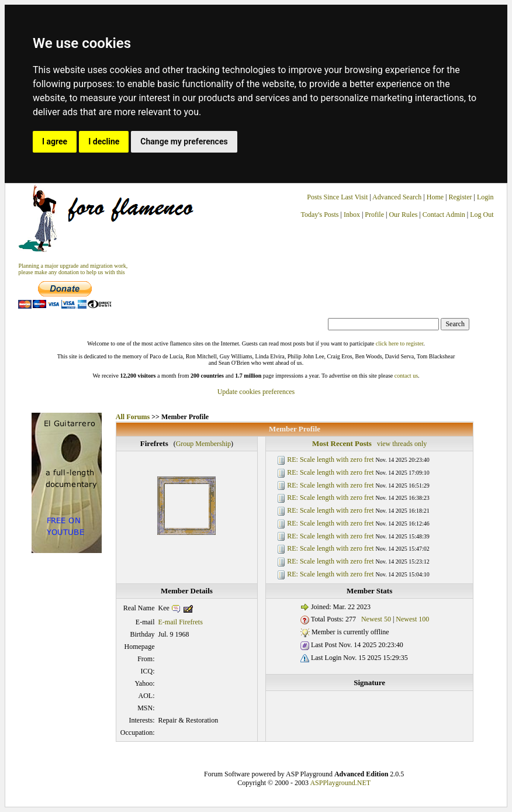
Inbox (352, 215)
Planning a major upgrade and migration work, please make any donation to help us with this (73, 269)
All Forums (133, 417)
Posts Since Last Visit (337, 197)
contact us (406, 376)
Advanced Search (397, 197)
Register (461, 197)
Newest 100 (412, 619)
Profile (374, 215)
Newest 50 (376, 619)
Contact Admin (444, 215)
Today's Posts (320, 215)
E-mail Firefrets (181, 622)
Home (435, 197)
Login (485, 197)
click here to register (399, 343)
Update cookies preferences (256, 392)
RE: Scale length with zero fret (330, 459)
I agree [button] (55, 141)
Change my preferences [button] (184, 141)
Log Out (482, 215)
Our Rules (403, 215)
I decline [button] (104, 141)
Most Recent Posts (342, 443)
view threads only (402, 444)
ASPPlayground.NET (340, 783)
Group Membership (203, 444)
